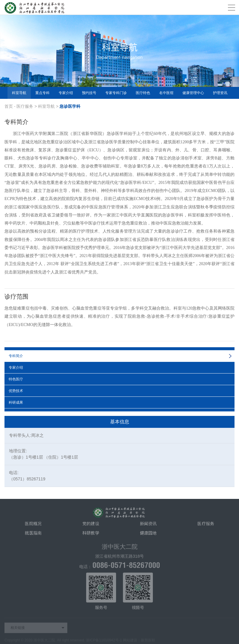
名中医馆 (166, 93)
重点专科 (42, 93)
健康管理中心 (193, 93)
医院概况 (33, 526)
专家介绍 (66, 93)
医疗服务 (25, 106)
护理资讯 (220, 93)
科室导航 (19, 93)
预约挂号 (89, 93)
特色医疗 (16, 379)
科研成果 (16, 402)
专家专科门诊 (116, 93)
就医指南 (33, 535)
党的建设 (91, 526)
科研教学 (91, 535)
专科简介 (16, 356)
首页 (9, 106)
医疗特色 (143, 93)
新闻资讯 (148, 526)
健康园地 (148, 535)
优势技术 (16, 391)
